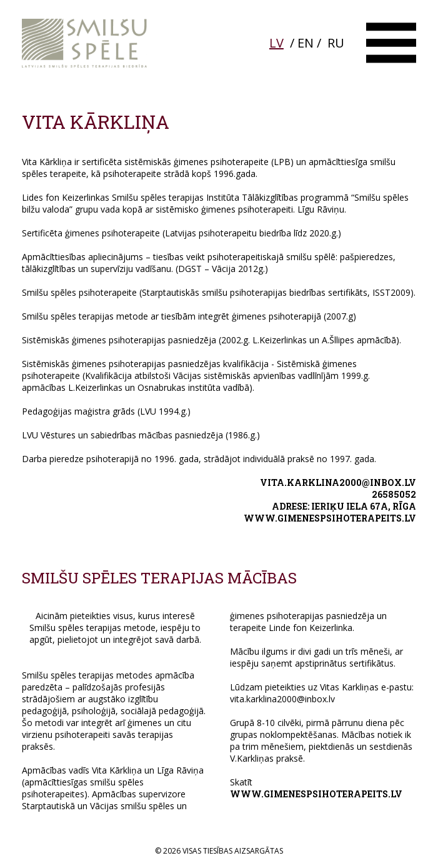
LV (276, 43)
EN (306, 43)
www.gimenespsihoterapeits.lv (330, 518)
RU (336, 43)
